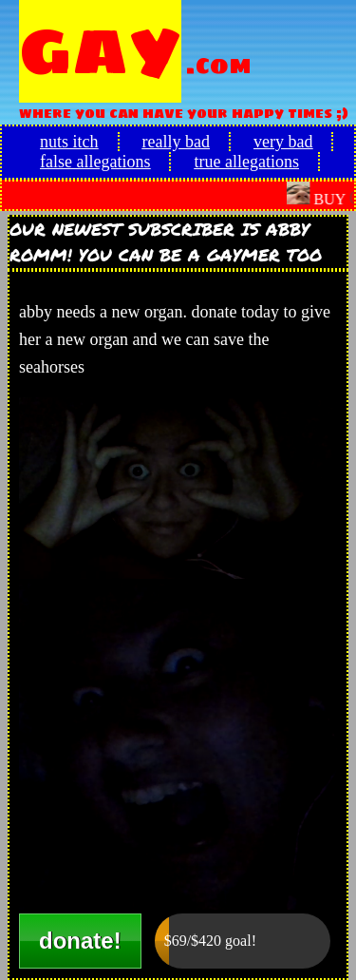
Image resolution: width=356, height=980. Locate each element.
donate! (80, 941)
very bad (283, 142)
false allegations (95, 162)
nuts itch (69, 142)
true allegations (246, 162)
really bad (176, 142)
